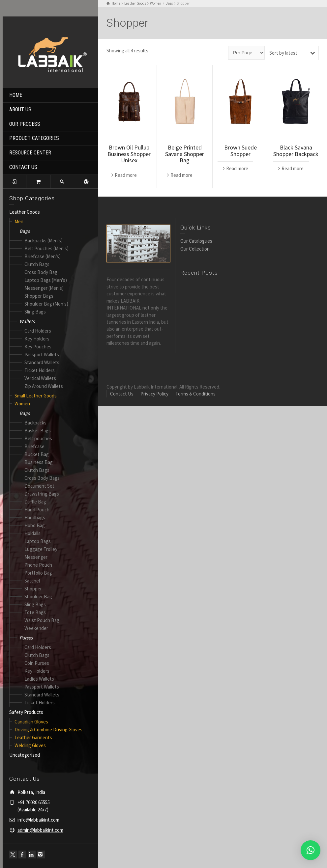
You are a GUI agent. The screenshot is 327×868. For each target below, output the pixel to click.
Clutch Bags (37, 264)
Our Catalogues (196, 241)
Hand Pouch (37, 510)
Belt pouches (38, 438)
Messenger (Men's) (44, 288)
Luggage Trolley (41, 549)
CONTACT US (23, 167)
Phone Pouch (38, 565)
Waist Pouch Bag (42, 620)
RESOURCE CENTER (30, 153)
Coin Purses (37, 663)
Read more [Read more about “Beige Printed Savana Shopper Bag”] (181, 175)
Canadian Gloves (31, 722)
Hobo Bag (35, 525)
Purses (26, 638)
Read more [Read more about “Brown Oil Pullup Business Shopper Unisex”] (126, 175)
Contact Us (122, 394)
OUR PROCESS (25, 124)
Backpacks (35, 423)
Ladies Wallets (39, 679)
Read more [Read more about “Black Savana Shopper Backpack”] (293, 168)
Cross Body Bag (41, 272)
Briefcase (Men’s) (43, 256)
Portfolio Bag (38, 573)
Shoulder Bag (38, 597)
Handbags (35, 517)
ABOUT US (20, 109)
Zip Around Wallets (44, 386)
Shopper (33, 589)
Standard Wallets (42, 362)
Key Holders (37, 339)
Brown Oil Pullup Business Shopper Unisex (129, 154)
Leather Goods (25, 212)
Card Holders (38, 331)
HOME (16, 95)
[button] (311, 850)
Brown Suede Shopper (240, 151)
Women (22, 404)
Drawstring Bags (42, 494)
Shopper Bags (39, 296)
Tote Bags (35, 612)
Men (19, 221)
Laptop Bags (38, 541)
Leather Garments (33, 737)
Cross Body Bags (42, 478)
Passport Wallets (42, 354)
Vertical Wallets (40, 378)
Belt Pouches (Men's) (46, 248)
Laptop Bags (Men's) (46, 280)
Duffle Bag (35, 502)
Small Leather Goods (36, 396)
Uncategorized (25, 755)
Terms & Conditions (195, 394)
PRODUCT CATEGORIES (34, 138)
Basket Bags (38, 431)
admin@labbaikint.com (40, 830)
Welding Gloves (30, 745)
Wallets (27, 321)
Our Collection (195, 249)
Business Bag (39, 462)
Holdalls (32, 533)
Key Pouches (38, 347)
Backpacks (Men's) (44, 241)
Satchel (32, 581)
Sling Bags (35, 312)
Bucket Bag (37, 454)
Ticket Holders (40, 370)
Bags (25, 231)
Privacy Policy (154, 394)
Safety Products (26, 712)
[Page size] (246, 53)
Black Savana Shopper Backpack (296, 151)
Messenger (36, 557)
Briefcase (34, 446)
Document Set (39, 486)
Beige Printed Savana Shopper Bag (185, 154)
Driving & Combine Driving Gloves (48, 730)
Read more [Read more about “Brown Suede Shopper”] (237, 168)
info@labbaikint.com (38, 820)
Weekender (36, 628)
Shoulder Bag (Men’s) (46, 304)
